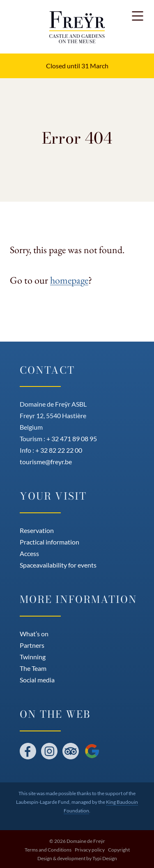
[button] (138, 16)
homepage (69, 280)
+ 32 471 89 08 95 (72, 439)
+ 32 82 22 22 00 (59, 450)
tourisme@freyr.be (46, 462)
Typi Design (105, 858)
